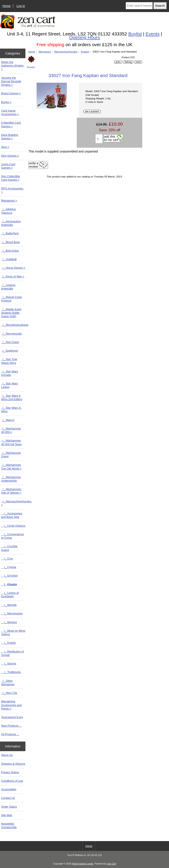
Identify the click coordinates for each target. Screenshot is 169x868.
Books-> (6, 102)
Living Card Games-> (8, 166)
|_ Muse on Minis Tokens (13, 632)
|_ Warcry (8, 420)
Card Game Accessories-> (10, 112)
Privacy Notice (10, 772)
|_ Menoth (9, 605)
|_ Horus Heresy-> (13, 268)
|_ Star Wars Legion (10, 385)
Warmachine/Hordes (66, 52)
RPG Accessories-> (12, 190)
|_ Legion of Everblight (10, 595)
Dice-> (5, 147)
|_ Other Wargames (8, 683)
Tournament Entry (12, 717)
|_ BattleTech (10, 233)
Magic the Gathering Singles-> (13, 66)
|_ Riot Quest (10, 342)
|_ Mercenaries (12, 613)
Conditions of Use (12, 781)
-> (9, 201)
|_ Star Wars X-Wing (11, 409)
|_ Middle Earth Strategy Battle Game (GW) (11, 313)
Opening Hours (84, 37)
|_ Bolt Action (10, 251)
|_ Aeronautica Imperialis (11, 223)
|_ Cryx (7, 559)
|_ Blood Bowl (10, 242)
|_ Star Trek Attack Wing (9, 361)
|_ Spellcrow (9, 351)
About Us (7, 755)
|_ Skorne (9, 664)
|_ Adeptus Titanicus (8, 211)
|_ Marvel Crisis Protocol (12, 299)
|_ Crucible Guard (9, 548)
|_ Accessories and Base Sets (12, 515)
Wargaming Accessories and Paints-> (11, 705)
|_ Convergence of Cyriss (12, 536)
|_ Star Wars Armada (10, 373)
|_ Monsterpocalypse (13, 325)
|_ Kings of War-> (13, 276)
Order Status (9, 807)
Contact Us (8, 798)
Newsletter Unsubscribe (9, 825)
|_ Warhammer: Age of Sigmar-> (11, 491)
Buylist (135, 34)
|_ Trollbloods (11, 672)
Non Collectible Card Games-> (11, 178)
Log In (21, 6)
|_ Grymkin (9, 576)
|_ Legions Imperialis (8, 287)
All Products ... (10, 734)
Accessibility (9, 789)
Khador (85, 52)
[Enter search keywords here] (139, 6)
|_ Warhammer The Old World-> (11, 467)
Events (153, 34)
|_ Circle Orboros (13, 526)
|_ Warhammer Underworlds (11, 479)
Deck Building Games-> (10, 137)
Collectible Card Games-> (11, 124)
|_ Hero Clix (9, 693)
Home (6, 6)
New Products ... (11, 726)
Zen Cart (111, 864)
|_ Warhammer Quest (11, 455)
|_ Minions (9, 622)
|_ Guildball (9, 259)
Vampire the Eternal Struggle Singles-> (11, 81)
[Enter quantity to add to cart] (99, 139)
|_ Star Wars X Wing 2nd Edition (12, 397)
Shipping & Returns (13, 764)
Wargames (45, 52)
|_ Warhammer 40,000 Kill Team (11, 442)
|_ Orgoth (8, 643)
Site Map (7, 815)
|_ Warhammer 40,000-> (11, 430)
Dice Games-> (10, 156)
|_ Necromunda (11, 334)
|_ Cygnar (9, 567)
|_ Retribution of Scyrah (12, 653)
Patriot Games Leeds (82, 864)
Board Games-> (11, 93)
